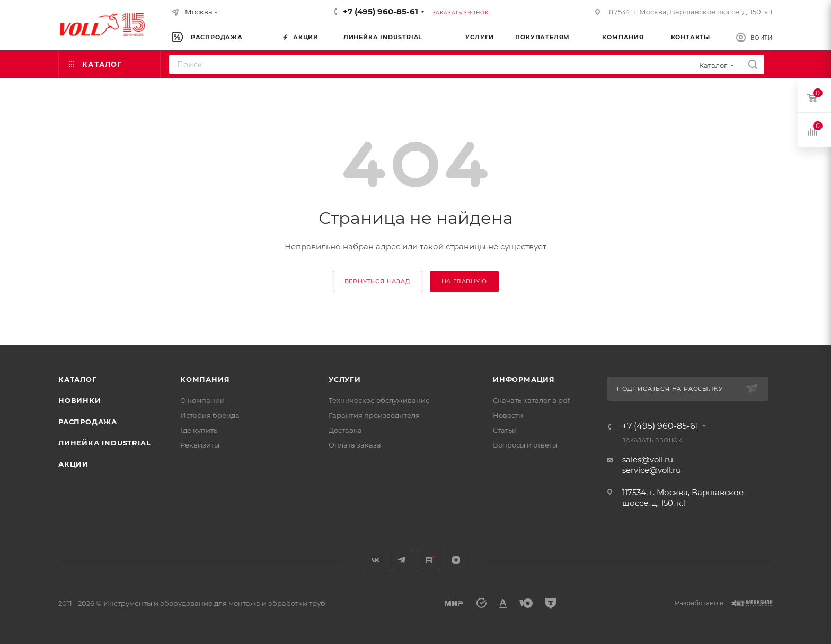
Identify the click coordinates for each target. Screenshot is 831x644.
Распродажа (88, 422)
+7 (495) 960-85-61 (381, 11)
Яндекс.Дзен (456, 560)
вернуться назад (378, 281)
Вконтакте (375, 560)
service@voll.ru (652, 470)
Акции (73, 464)
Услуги (345, 379)
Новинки (80, 400)
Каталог (78, 379)
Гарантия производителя (374, 415)
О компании (202, 400)
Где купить (199, 430)
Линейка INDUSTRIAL (104, 443)
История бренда (210, 415)
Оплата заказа (355, 445)
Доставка (345, 430)
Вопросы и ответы (525, 445)
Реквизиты (200, 445)
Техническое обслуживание (379, 400)
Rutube (429, 560)
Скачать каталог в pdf (531, 400)
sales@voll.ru (648, 459)
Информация (524, 379)
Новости (508, 415)
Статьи (505, 430)
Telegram (402, 560)
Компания (205, 379)
